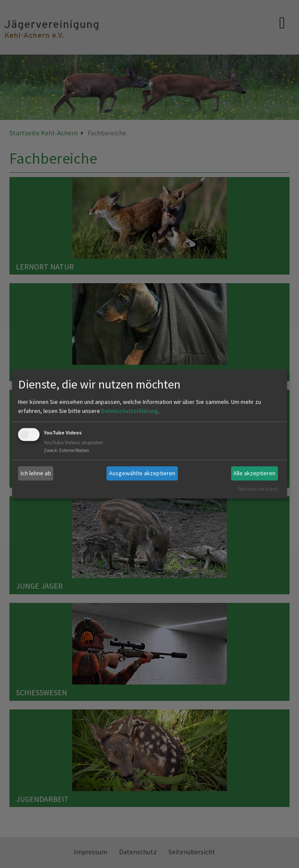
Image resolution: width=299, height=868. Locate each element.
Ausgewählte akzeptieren (142, 473)
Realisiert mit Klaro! (258, 489)
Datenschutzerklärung (130, 411)
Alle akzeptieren (254, 473)
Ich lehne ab (36, 473)
